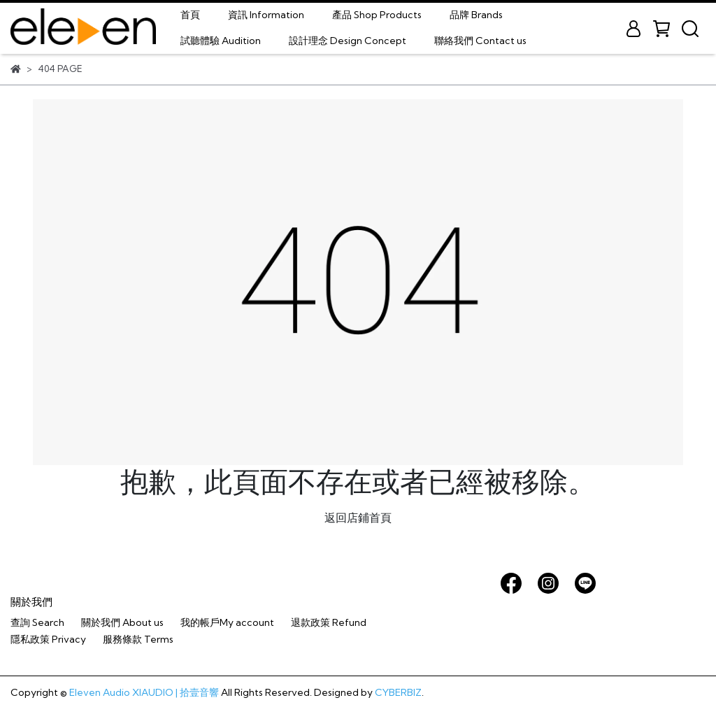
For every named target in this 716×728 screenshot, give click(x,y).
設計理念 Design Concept (348, 41)
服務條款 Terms (138, 639)
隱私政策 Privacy (48, 639)
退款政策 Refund (329, 622)
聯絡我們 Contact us (480, 41)
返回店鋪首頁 (358, 518)
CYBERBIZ (398, 692)
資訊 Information (266, 15)
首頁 (190, 15)
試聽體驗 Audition (221, 41)
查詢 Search (37, 622)
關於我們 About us (122, 622)
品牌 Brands (476, 15)
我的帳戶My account (227, 622)
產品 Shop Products (377, 15)
